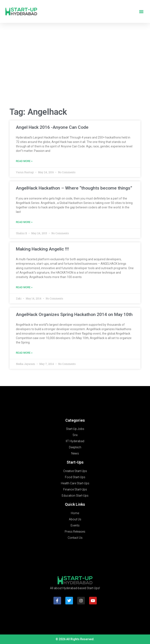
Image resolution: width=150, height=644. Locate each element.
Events (75, 525)
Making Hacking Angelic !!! (42, 249)
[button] (141, 12)
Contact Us (75, 538)
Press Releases (75, 532)
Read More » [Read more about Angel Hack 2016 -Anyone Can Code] (24, 161)
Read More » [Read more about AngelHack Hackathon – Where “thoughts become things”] (24, 222)
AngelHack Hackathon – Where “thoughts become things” (74, 188)
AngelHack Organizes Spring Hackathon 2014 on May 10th (74, 314)
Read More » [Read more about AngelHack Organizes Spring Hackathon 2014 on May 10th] (24, 353)
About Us (75, 519)
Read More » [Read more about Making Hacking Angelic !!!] (24, 287)
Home (75, 513)
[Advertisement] (75, 70)
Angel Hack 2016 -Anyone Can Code (52, 127)
